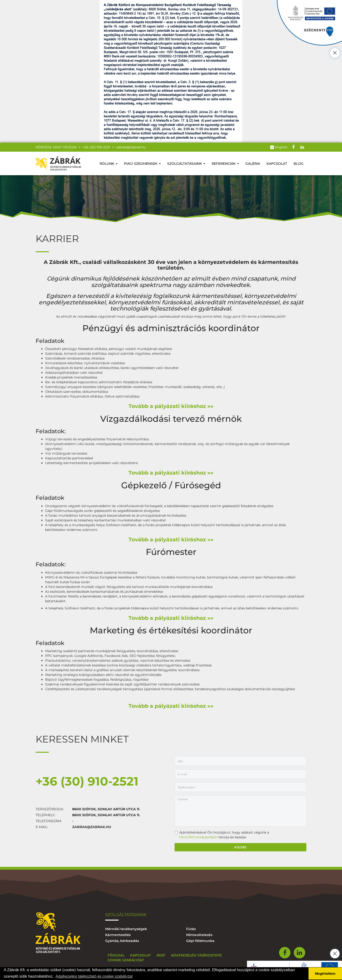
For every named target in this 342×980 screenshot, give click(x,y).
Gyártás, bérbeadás (122, 941)
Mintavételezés (199, 935)
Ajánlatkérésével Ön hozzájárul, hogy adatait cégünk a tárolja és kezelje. (222, 835)
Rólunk (109, 164)
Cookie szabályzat (126, 960)
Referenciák (225, 164)
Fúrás (191, 929)
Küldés (240, 847)
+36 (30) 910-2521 (87, 781)
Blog (299, 164)
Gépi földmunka (200, 941)
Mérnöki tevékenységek (126, 929)
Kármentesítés (118, 935)
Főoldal (116, 955)
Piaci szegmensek (142, 164)
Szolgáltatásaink (186, 164)
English (279, 147)
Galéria (253, 164)
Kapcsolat (277, 164)
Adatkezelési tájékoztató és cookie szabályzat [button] (94, 976)
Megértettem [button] (325, 974)
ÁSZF (161, 955)
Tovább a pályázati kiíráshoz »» (171, 406)
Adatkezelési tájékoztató (196, 955)
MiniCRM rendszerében (198, 837)
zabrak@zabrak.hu (92, 827)
